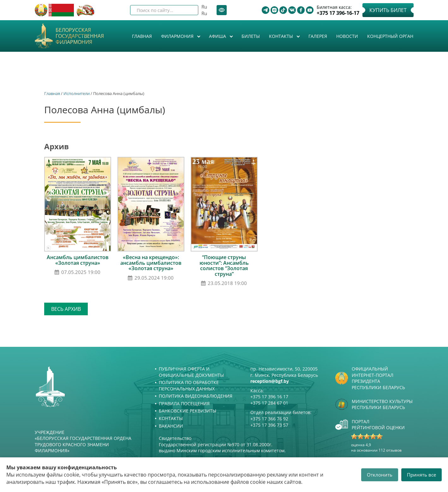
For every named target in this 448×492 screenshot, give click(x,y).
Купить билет (388, 10)
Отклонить (380, 475)
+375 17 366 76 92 (269, 419)
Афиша (218, 36)
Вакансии (171, 426)
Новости (347, 36)
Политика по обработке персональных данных (189, 385)
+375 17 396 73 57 (269, 425)
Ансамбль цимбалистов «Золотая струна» (78, 260)
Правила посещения (184, 403)
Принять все (421, 475)
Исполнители (77, 93)
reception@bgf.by (270, 381)
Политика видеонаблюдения (196, 396)
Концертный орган (390, 36)
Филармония (178, 36)
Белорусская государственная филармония (80, 36)
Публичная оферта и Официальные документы (191, 372)
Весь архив (66, 309)
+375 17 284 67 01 (269, 403)
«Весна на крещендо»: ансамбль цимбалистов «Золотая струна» (151, 263)
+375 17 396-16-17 (338, 13)
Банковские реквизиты (188, 411)
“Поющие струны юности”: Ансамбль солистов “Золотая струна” (224, 266)
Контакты (282, 36)
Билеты (251, 36)
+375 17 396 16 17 (269, 397)
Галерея (318, 36)
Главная (142, 36)
